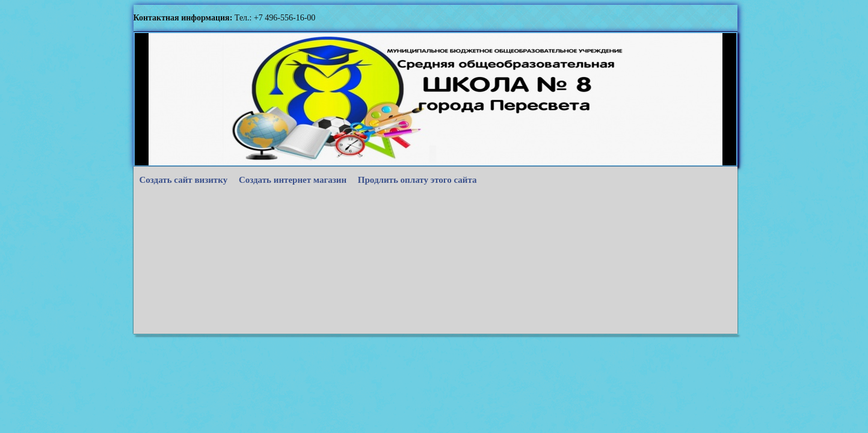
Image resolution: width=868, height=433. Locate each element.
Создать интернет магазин (293, 180)
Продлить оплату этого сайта (417, 180)
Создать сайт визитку (184, 180)
